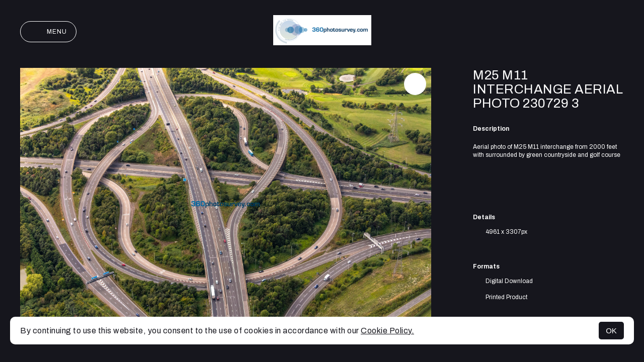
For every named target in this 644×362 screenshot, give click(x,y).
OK (611, 331)
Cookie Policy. (387, 331)
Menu (48, 32)
